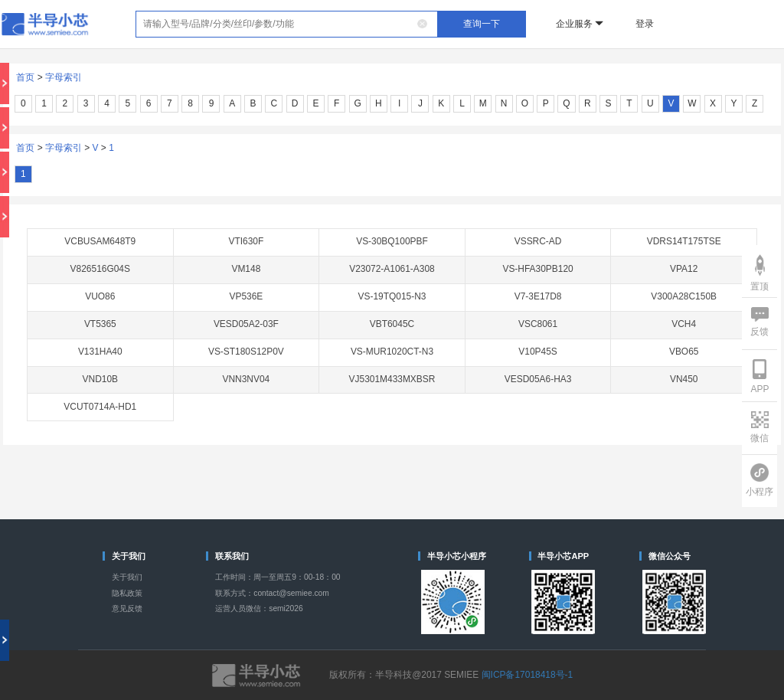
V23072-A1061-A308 (392, 269)
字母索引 (64, 77)
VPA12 (684, 269)
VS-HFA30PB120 (537, 269)
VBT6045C (392, 324)
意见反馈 (127, 608)
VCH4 (684, 324)
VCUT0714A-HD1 (100, 407)
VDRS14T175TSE (684, 241)
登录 (645, 24)
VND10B (100, 379)
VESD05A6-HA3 (538, 379)
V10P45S (537, 352)
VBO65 (684, 352)
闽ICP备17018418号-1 (528, 675)
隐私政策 (127, 593)
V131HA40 (100, 352)
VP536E (246, 296)
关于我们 (127, 577)
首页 (25, 77)
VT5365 (100, 324)
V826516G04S (100, 269)
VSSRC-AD (538, 241)
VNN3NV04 (247, 379)
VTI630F (246, 241)
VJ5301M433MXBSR (392, 379)
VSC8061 (538, 324)
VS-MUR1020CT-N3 (392, 352)
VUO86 (100, 296)
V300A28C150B (684, 296)
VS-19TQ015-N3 (392, 296)
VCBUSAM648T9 (100, 241)
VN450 (684, 379)
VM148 (246, 269)
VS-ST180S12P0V (246, 352)
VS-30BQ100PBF (392, 241)
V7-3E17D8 (538, 296)
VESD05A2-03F (246, 324)
